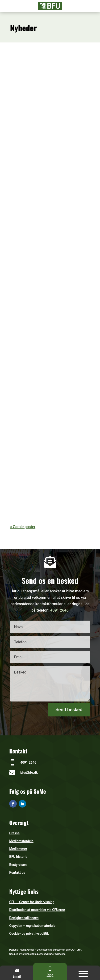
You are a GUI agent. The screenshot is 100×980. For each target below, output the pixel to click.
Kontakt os (17, 873)
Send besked (69, 710)
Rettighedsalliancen (24, 918)
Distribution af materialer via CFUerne (37, 910)
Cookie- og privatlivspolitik (29, 934)
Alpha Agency (27, 950)
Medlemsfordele (21, 841)
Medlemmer (18, 849)
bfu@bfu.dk (29, 772)
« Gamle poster (23, 527)
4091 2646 (59, 610)
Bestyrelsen (18, 865)
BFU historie (18, 857)
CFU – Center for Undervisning (32, 902)
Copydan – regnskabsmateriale (32, 926)
